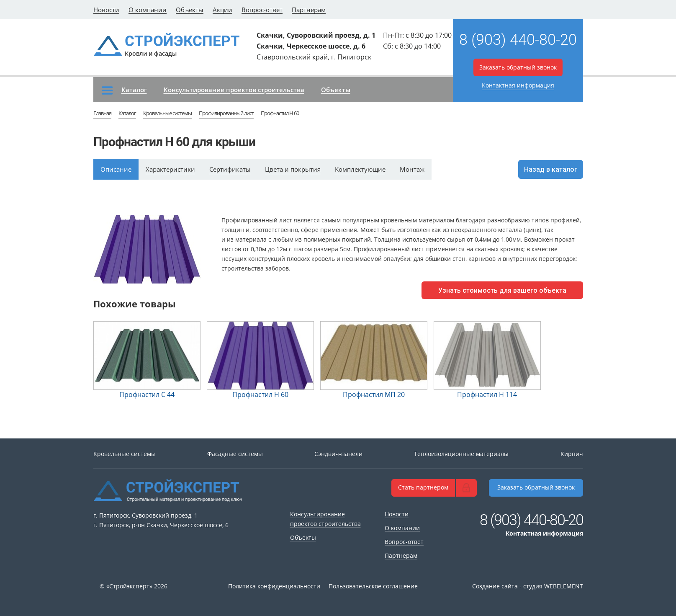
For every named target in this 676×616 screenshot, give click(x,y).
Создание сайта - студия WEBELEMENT (528, 586)
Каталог (124, 90)
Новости (106, 10)
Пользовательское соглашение (373, 586)
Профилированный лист (226, 113)
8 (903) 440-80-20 (518, 40)
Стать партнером (423, 487)
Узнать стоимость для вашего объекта (502, 290)
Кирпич (572, 454)
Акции (222, 10)
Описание (116, 169)
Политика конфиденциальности (274, 586)
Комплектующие (360, 169)
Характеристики (170, 169)
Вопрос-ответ (262, 10)
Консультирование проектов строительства (234, 90)
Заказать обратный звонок (518, 67)
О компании (148, 10)
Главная (102, 113)
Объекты (190, 10)
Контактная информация (518, 85)
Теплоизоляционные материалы (461, 454)
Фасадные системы (235, 454)
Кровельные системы (167, 113)
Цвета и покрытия (293, 169)
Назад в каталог (551, 169)
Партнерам (309, 10)
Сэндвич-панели (338, 454)
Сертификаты (230, 169)
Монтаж (412, 169)
